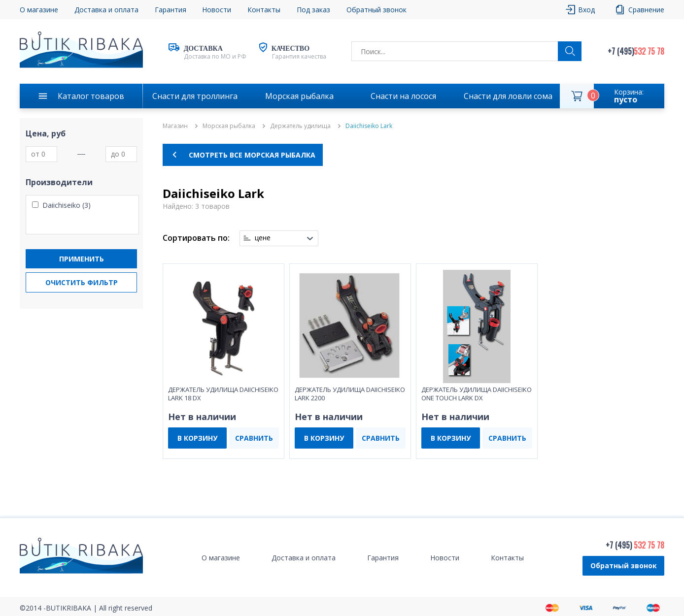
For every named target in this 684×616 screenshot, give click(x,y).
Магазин (175, 126)
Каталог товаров (91, 96)
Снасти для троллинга (195, 96)
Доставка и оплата (106, 10)
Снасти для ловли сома (508, 96)
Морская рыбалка (299, 96)
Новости (217, 10)
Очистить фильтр (82, 282)
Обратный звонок (376, 10)
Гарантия (171, 10)
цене (263, 238)
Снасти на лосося (403, 96)
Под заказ (313, 10)
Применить (82, 259)
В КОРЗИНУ (197, 438)
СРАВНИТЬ (254, 438)
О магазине (39, 10)
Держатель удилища (300, 126)
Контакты (264, 10)
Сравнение (646, 10)
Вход (586, 10)
